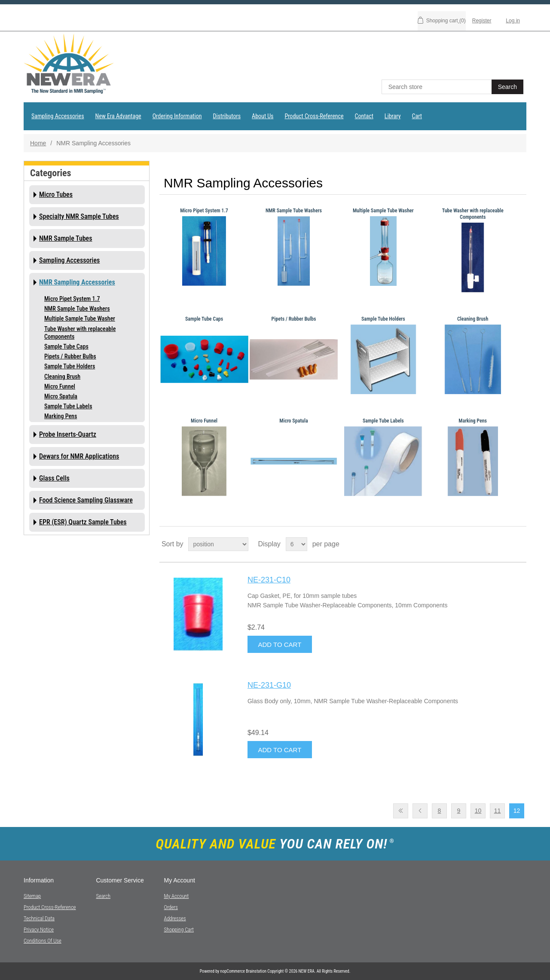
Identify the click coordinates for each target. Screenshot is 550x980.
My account (176, 896)
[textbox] (437, 87)
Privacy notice (39, 929)
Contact (364, 116)
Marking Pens (61, 416)
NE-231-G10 (269, 685)
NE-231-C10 (269, 580)
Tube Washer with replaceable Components (80, 333)
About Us (263, 116)
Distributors (227, 116)
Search (103, 896)
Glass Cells (54, 478)
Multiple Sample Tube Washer (80, 318)
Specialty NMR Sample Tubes (79, 216)
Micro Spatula (61, 396)
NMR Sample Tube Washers (77, 309)
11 (498, 811)
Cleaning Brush (62, 377)
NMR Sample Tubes (66, 238)
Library (393, 116)
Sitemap (32, 896)
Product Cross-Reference (314, 116)
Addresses (175, 918)
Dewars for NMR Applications (79, 456)
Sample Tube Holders (70, 366)
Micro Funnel (60, 386)
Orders (171, 907)
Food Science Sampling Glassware (86, 500)
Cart (417, 116)
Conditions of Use (43, 941)
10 (478, 811)
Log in (513, 21)
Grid (504, 544)
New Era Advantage (118, 116)
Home (38, 143)
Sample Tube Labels (68, 406)
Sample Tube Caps (66, 346)
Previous (420, 811)
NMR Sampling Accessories (77, 282)
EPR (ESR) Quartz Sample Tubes (83, 522)
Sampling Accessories (58, 116)
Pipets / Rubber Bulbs (70, 356)
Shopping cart (179, 929)
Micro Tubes (56, 194)
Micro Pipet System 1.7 (72, 299)
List (519, 544)
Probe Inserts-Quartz (68, 434)
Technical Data (39, 918)
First (401, 811)
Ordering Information (177, 116)
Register (482, 21)
